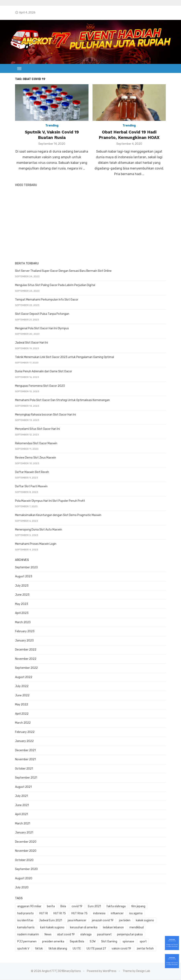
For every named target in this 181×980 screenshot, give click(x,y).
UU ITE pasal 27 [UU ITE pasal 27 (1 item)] (26, 949)
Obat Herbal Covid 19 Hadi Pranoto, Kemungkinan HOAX (130, 135)
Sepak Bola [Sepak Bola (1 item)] (24, 942)
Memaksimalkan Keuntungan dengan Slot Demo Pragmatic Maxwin (57, 516)
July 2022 (21, 687)
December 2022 (25, 650)
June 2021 (21, 806)
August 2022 (23, 678)
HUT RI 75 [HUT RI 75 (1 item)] (59, 914)
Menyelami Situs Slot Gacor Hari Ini (37, 429)
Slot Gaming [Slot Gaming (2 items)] (56, 942)
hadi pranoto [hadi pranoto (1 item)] (25, 914)
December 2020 (25, 842)
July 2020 (21, 888)
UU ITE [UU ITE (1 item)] (158, 942)
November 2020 (25, 851)
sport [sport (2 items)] (90, 942)
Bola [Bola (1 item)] (62, 907)
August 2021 (23, 787)
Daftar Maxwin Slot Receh (31, 473)
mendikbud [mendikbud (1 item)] (113, 928)
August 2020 (23, 879)
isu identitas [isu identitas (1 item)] (155, 914)
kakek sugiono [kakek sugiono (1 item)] (122, 921)
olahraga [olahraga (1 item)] (45, 935)
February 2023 (24, 632)
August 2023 (23, 577)
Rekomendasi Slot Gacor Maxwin (35, 444)
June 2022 (21, 696)
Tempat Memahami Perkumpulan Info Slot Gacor (46, 300)
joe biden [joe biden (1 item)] (102, 921)
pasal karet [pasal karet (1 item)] (64, 935)
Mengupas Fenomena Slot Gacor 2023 (39, 386)
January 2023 (24, 641)
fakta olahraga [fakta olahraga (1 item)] (115, 907)
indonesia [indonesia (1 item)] (98, 914)
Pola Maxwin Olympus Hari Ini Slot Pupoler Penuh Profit (49, 501)
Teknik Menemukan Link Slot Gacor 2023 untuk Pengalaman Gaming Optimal (64, 358)
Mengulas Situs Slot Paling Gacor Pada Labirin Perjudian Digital (54, 286)
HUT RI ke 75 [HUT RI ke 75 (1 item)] (78, 914)
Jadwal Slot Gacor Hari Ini (31, 343)
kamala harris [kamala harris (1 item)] (146, 921)
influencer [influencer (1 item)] (116, 914)
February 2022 (24, 732)
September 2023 (26, 568)
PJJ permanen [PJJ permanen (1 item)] (117, 935)
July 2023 (21, 586)
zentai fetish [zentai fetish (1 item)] (75, 949)
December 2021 (25, 751)
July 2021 (21, 796)
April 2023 (21, 613)
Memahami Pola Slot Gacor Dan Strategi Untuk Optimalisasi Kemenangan (62, 401)
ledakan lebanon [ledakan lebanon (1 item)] (90, 928)
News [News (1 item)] (156, 928)
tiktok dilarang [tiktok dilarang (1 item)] (139, 942)
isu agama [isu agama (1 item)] (135, 914)
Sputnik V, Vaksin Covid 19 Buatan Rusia (51, 135)
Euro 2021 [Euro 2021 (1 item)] (93, 907)
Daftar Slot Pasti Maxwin (31, 487)
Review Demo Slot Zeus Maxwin (35, 458)
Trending (51, 126)
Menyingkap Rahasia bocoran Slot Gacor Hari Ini (45, 415)
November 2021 (25, 760)
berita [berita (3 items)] (50, 907)
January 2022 (24, 741)
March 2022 (22, 723)
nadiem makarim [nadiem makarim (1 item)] (136, 928)
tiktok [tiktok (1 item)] (120, 942)
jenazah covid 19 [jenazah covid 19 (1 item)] (80, 921)
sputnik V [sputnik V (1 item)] (105, 942)
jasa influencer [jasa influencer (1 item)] (54, 921)
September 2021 (25, 778)
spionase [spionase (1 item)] (75, 942)
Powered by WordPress (102, 971)
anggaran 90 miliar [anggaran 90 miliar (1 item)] (28, 907)
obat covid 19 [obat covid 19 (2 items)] (25, 935)
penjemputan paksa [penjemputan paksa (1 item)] (89, 935)
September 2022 (26, 668)
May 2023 (21, 604)
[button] (19, 68)
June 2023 (21, 595)
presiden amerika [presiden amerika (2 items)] (143, 935)
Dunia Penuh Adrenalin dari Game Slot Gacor (43, 372)
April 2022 (21, 714)
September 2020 (26, 870)
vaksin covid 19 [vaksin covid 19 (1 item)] (51, 949)
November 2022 (25, 659)
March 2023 (22, 623)
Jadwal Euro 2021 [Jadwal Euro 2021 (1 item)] (28, 921)
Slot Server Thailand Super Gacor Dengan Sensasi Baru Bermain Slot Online (63, 271)
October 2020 (23, 860)
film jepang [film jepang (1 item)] (137, 907)
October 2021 (23, 769)
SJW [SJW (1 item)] (39, 942)
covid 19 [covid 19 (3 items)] (76, 907)
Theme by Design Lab (136, 971)
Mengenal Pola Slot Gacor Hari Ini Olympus (41, 329)
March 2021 (22, 824)
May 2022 (21, 705)
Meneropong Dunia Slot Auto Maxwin (38, 530)
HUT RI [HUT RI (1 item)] (43, 914)
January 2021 (23, 833)
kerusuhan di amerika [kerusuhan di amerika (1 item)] (60, 928)
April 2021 (21, 815)
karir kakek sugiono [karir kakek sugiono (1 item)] (29, 928)
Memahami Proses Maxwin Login (35, 544)
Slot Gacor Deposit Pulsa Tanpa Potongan (41, 314)
